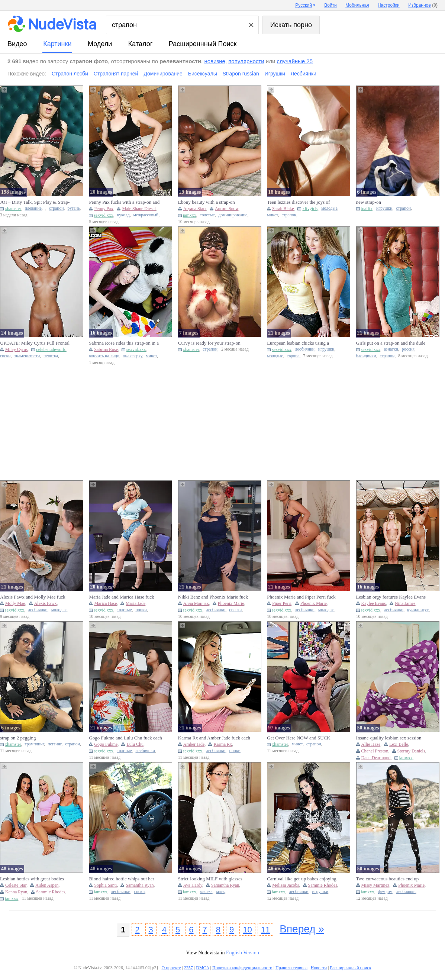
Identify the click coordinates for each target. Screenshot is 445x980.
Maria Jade (136, 603)
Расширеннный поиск (203, 44)
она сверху (133, 356)
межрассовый (146, 215)
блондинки (366, 356)
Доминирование (163, 74)
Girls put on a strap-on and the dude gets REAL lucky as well (391, 343)
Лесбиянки (304, 74)
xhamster (13, 209)
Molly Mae (15, 603)
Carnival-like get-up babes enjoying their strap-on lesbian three (302, 879)
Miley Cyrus (16, 349)
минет (272, 215)
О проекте (171, 968)
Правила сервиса (291, 968)
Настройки (389, 5)
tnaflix (367, 209)
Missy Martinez (375, 885)
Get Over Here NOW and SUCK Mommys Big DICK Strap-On (299, 738)
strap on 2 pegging (18, 738)
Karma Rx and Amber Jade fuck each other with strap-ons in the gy (214, 738)
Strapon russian (241, 74)
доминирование (233, 215)
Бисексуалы (203, 74)
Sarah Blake (283, 209)
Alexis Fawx (46, 603)
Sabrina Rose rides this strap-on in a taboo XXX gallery (124, 343)
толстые (207, 215)
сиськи (235, 610)
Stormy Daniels (411, 751)
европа (293, 356)
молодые (329, 208)
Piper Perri (282, 603)
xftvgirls (310, 209)
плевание (33, 208)
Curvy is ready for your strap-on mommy (209, 343)
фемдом (385, 892)
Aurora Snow (227, 209)
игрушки (384, 208)
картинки (57, 44)
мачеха (206, 892)
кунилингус (418, 610)
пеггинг (54, 744)
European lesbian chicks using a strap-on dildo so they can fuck (298, 343)
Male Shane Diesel (139, 209)
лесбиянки (305, 349)
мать (221, 892)
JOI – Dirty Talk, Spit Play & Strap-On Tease (35, 202)
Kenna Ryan (16, 892)
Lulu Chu (135, 744)
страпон (57, 208)
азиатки (391, 349)
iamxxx (190, 215)
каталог (140, 44)
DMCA (202, 968)
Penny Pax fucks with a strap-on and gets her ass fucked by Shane (124, 202)
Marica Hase (105, 603)
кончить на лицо (104, 356)
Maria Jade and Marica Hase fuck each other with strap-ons (121, 597)
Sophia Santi (105, 885)
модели (100, 44)
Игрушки (275, 74)
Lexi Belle (399, 744)
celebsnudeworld (51, 349)
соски (5, 356)
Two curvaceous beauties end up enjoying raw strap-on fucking (388, 879)
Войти (330, 5)
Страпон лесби (70, 74)
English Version (243, 953)
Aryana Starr (195, 209)
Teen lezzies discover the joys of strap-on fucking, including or (298, 202)
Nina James (405, 603)
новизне (215, 61)
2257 (188, 968)
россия (408, 349)
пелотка (51, 356)
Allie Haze (371, 744)
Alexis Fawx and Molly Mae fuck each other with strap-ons (33, 597)
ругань (73, 208)
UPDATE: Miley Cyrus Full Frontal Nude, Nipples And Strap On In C (35, 343)
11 (265, 930)
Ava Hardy (193, 885)
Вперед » (302, 929)
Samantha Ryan (140, 885)
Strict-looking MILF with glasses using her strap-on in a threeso (210, 879)
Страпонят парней (116, 74)
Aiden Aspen (47, 885)
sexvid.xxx (103, 215)
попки (141, 610)
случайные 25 (295, 61)
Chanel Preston (375, 751)
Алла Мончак (196, 603)
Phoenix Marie (231, 603)
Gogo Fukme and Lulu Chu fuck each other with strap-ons (125, 738)
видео (17, 44)
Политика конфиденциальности (242, 968)
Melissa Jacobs (286, 885)
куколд (123, 215)
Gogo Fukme (106, 744)
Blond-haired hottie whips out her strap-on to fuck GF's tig (121, 879)
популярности (246, 61)
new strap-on (369, 202)
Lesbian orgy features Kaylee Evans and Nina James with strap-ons (391, 597)
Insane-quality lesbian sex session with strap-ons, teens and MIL (389, 738)
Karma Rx (223, 744)
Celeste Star (16, 885)
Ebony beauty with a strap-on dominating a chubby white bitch (210, 202)
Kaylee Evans (374, 603)
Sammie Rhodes (51, 892)
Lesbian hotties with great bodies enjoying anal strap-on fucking (32, 879)
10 (247, 930)
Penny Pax (104, 209)
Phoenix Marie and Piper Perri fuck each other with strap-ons (301, 597)
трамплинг (35, 744)
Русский (304, 5)
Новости (319, 968)
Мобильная (357, 5)
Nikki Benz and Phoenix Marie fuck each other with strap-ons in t (213, 597)
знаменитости (27, 356)
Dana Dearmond (376, 758)
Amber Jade (194, 744)
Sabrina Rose (106, 349)
